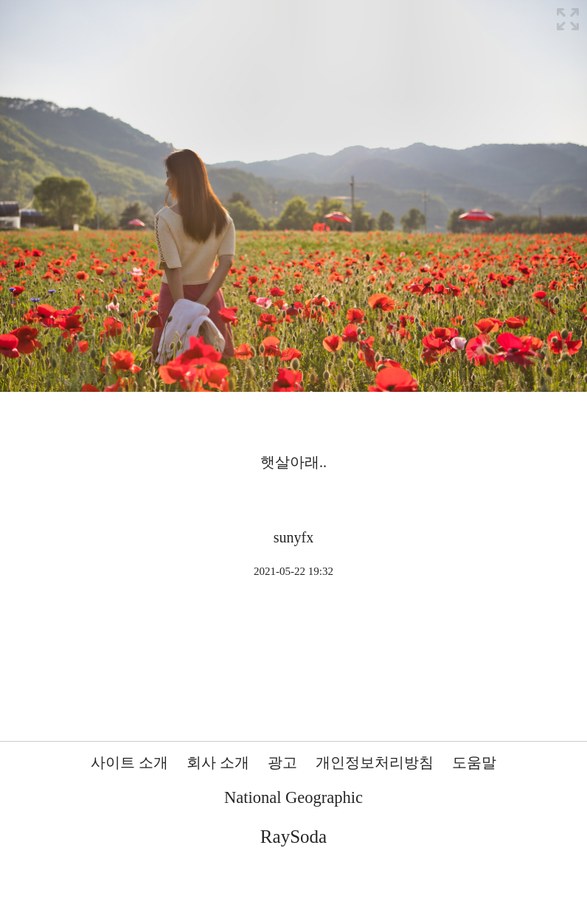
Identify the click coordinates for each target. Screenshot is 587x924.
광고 (282, 762)
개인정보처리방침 (375, 762)
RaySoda (293, 837)
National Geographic (293, 797)
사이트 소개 (129, 762)
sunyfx (293, 537)
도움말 (474, 762)
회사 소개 (218, 762)
